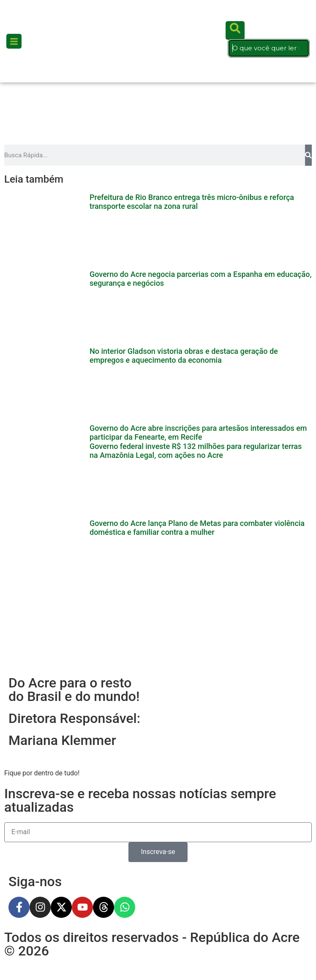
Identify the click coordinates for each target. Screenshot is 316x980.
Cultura (26, 897)
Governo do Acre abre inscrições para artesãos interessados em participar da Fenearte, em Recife (198, 220)
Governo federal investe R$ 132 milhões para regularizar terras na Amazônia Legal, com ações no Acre (196, 238)
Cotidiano (30, 703)
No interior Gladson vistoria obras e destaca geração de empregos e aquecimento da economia (184, 201)
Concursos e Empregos (52, 858)
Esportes (27, 742)
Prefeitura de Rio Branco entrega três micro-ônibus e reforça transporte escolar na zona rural (192, 165)
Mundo (25, 781)
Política (25, 820)
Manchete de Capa (45, 936)
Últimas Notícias (41, 683)
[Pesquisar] (308, 118)
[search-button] (235, 12)
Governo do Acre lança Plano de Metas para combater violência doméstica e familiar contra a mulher (197, 256)
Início (22, 664)
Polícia (24, 800)
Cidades (27, 761)
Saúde (24, 839)
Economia (30, 917)
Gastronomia (35, 722)
